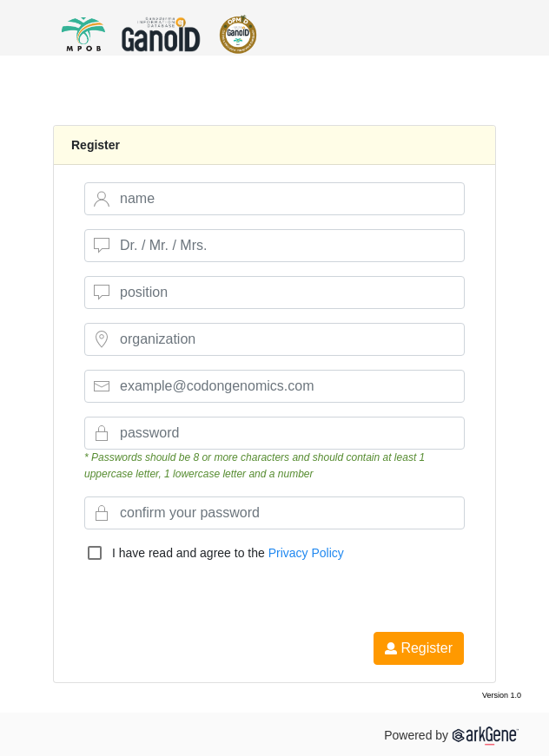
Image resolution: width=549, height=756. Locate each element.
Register (419, 648)
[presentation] (220, 598)
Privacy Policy (306, 553)
